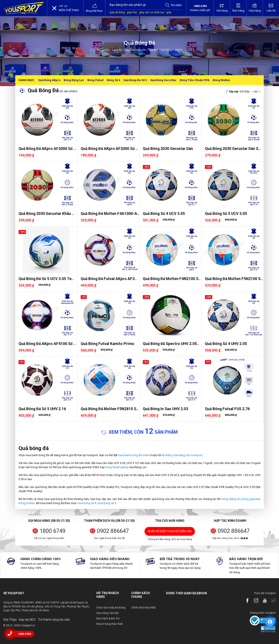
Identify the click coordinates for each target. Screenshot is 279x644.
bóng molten (27, 503)
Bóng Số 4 (113, 80)
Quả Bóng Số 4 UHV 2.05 (226, 344)
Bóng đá (117, 50)
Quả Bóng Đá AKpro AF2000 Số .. (47, 149)
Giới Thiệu (10, 620)
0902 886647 (113, 531)
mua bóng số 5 (107, 503)
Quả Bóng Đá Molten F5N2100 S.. (234, 279)
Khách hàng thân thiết (110, 624)
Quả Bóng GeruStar (163, 80)
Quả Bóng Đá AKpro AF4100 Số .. (47, 344)
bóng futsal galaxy (117, 467)
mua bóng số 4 (87, 503)
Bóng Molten (221, 80)
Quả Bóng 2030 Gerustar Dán (168, 149)
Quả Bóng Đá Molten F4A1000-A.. (110, 214)
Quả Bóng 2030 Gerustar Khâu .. (46, 214)
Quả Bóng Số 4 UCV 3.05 (164, 214)
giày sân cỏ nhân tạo (152, 12)
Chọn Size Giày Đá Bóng (111, 608)
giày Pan (132, 12)
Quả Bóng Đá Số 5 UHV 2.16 (42, 409)
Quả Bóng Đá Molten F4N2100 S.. (172, 279)
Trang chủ (103, 50)
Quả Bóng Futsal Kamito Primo (107, 344)
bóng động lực (231, 499)
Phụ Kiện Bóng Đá (135, 50)
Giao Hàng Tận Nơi (107, 613)
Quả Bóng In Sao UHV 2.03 (165, 409)
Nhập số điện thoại (170, 531)
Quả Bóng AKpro (49, 80)
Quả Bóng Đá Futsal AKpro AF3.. (109, 279)
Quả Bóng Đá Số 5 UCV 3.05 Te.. (46, 279)
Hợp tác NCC (27, 620)
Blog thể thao (94, 8)
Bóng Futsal (95, 80)
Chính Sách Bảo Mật (143, 608)
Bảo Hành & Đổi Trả (108, 619)
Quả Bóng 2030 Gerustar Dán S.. (233, 149)
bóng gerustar (251, 499)
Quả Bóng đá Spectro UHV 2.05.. (171, 344)
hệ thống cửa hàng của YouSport (182, 455)
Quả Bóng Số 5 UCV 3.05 (226, 214)
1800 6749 (53, 531)
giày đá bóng (117, 12)
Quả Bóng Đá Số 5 (135, 80)
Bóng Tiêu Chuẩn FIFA (195, 80)
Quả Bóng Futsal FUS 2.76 (227, 409)
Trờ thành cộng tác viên (54, 620)
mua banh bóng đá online (134, 455)
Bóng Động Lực (74, 80)
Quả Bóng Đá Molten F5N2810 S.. (110, 409)
